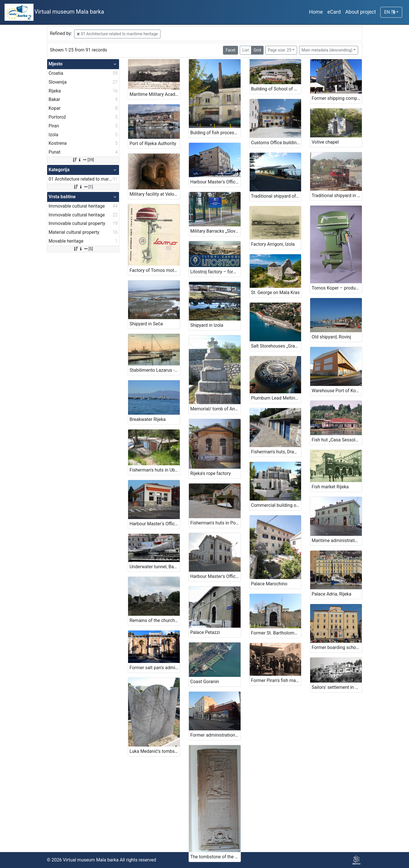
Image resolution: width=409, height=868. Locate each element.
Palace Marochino (269, 584)
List (246, 50)
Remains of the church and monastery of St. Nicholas (155, 620)
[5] (83, 249)
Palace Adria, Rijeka (331, 594)
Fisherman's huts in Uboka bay (155, 470)
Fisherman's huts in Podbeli (215, 523)
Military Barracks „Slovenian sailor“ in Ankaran (215, 231)
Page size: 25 (280, 50)
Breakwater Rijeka (148, 419)
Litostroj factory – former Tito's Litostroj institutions (215, 272)
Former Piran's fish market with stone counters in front (276, 680)
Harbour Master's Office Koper (215, 576)
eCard (334, 12)
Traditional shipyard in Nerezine (337, 196)
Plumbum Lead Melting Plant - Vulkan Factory (276, 398)
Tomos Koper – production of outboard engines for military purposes (337, 288)
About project (361, 12)
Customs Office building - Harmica (276, 143)
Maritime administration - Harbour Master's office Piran (337, 541)
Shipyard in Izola (207, 325)
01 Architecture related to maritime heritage (117, 34)
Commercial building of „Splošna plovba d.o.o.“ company (276, 505)
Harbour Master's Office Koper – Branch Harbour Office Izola (155, 524)
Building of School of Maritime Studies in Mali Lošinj (276, 89)
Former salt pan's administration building (155, 668)
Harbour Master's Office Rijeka (215, 182)
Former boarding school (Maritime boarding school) (337, 647)
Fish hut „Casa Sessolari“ (337, 440)
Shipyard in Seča (146, 324)
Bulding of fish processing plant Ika (215, 133)
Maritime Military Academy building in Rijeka (155, 94)
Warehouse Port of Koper (337, 391)
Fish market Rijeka (330, 487)
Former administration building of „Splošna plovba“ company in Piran (215, 735)
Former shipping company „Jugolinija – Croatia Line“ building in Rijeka (337, 98)
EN (389, 12)
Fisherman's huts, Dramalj (276, 452)
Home (316, 12)
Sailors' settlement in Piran (337, 687)
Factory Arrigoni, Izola (273, 244)
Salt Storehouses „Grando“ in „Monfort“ (276, 346)
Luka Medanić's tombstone (155, 751)
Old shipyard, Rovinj (331, 337)
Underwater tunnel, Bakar (155, 567)
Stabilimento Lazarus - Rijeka (155, 370)
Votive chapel (325, 142)
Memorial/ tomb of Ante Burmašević (215, 409)
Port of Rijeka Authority (153, 143)
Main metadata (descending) (327, 50)
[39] (83, 160)
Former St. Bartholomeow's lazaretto (276, 633)
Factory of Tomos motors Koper (155, 270)
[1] (83, 187)
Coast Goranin (205, 682)
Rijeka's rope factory (211, 473)
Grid (257, 50)
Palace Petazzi (205, 632)
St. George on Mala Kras (275, 293)
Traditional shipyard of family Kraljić (276, 196)
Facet (230, 50)
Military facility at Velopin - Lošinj (155, 194)
